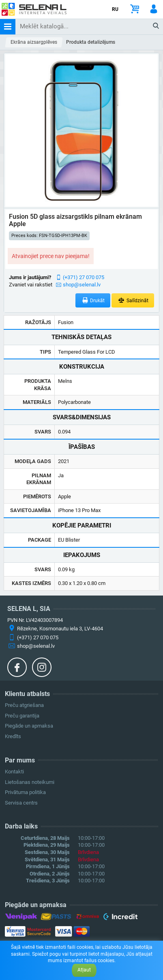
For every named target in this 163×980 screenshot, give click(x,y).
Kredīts (13, 736)
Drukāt (93, 300)
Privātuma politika (25, 792)
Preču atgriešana (24, 705)
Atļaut (84, 970)
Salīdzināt (133, 300)
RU (115, 9)
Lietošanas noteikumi (30, 782)
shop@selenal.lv (82, 285)
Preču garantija (22, 716)
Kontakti (14, 772)
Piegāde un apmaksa (29, 726)
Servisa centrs (21, 803)
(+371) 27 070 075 (84, 277)
